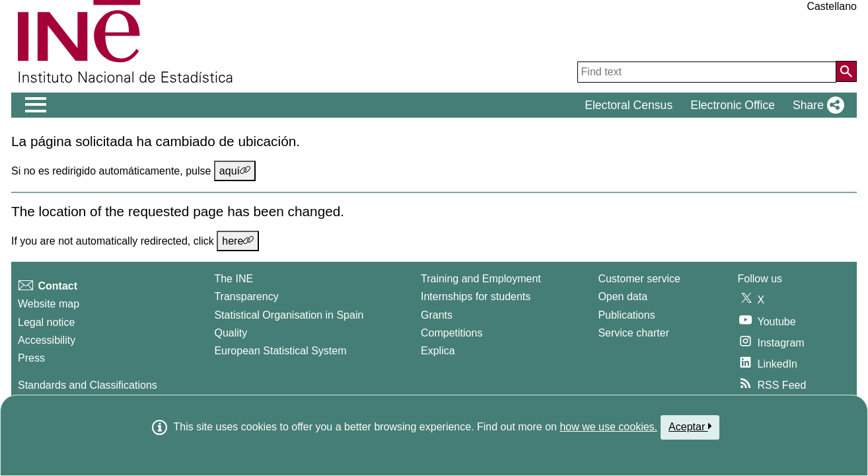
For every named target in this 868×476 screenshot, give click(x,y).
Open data (623, 297)
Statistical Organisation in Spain (289, 315)
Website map (49, 304)
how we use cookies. (608, 427)
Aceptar (690, 426)
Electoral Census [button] (629, 105)
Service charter (633, 333)
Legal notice (46, 322)
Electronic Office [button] (733, 105)
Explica (438, 351)
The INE (234, 279)
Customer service (639, 279)
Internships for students (476, 297)
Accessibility (47, 340)
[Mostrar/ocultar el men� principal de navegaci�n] (36, 105)
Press (31, 358)
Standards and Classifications (88, 385)
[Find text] (707, 72)
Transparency (246, 297)
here (238, 241)
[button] (816, 105)
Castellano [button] (832, 6)
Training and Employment (481, 279)
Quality (231, 333)
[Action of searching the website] (846, 71)
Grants (437, 315)
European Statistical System (280, 351)
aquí (235, 171)
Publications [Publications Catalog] (626, 315)
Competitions (452, 333)
